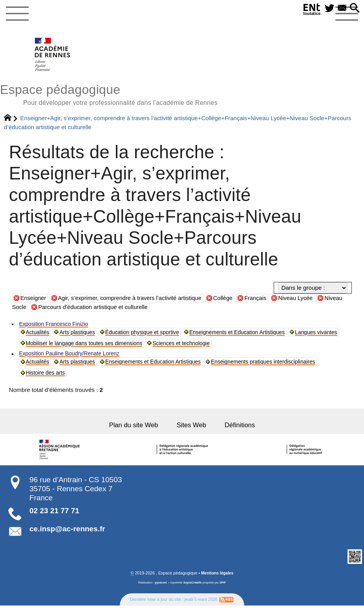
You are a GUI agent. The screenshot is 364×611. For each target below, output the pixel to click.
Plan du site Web (133, 430)
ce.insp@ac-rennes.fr (67, 534)
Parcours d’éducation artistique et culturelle (124, 308)
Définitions (241, 430)
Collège (230, 299)
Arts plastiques (81, 334)
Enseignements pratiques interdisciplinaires (284, 365)
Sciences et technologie (252, 345)
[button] (354, 9)
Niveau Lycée (305, 299)
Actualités (39, 334)
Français (263, 299)
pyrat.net (160, 588)
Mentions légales (218, 578)
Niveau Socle (38, 308)
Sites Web (192, 430)
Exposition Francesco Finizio (57, 325)
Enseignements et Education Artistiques (255, 334)
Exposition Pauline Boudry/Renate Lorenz (74, 356)
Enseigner (34, 299)
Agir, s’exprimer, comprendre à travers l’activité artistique (134, 299)
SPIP (223, 588)
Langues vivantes (49, 345)
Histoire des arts (48, 376)
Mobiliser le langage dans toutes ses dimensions (146, 345)
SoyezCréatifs (193, 588)
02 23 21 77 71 (54, 516)
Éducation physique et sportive (152, 334)
